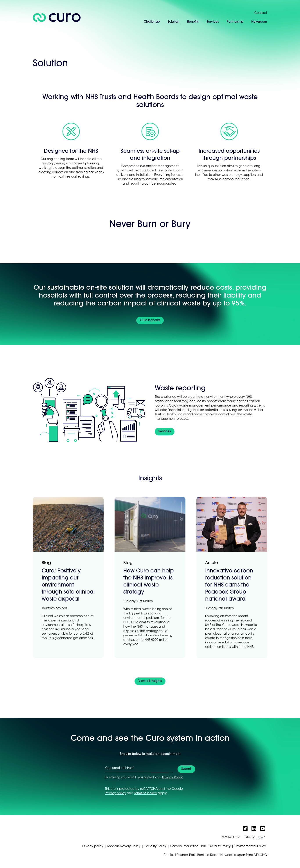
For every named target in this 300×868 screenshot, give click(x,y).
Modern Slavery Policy (124, 846)
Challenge (152, 22)
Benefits (193, 22)
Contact (261, 13)
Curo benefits (150, 320)
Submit (186, 769)
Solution (173, 22)
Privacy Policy (172, 778)
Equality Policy (155, 846)
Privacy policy (115, 793)
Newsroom (259, 22)
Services (213, 22)
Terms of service (146, 793)
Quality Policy (220, 846)
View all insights (150, 681)
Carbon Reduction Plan (188, 846)
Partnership (235, 22)
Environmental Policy (250, 846)
